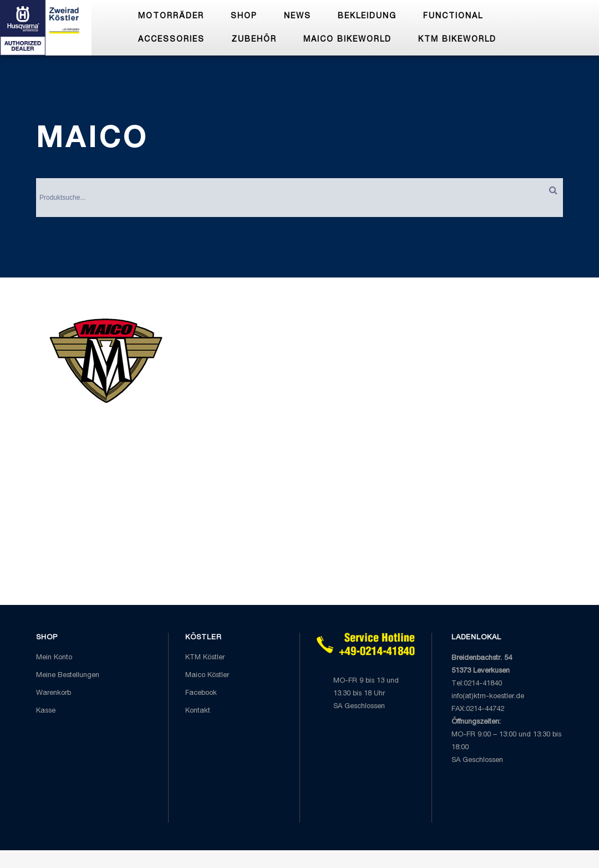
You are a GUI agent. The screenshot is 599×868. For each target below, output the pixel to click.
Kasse (46, 711)
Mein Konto (54, 658)
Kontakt (198, 711)
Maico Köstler (207, 676)
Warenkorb (54, 693)
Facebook (201, 693)
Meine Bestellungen (68, 676)
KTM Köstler (205, 658)
